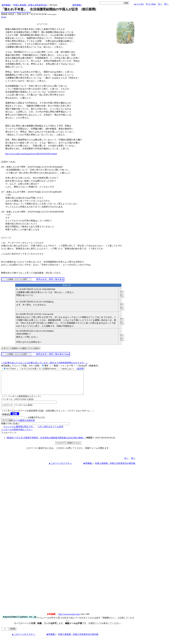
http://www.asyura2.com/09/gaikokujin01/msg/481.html (16, 12)
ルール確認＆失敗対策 (24, 425)
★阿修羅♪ (6, 5)
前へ (166, 4)
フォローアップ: (9, 437)
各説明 (80, 369)
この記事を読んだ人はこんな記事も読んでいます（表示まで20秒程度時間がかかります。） (45, 363)
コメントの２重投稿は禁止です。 (19, 431)
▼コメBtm (151, 4)
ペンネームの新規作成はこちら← (17, 434)
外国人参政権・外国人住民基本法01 (30, 5)
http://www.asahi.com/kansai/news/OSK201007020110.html (31, 154)
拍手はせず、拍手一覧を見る (50, 279)
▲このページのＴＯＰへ (60, 468)
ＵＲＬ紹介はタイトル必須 (50, 431)
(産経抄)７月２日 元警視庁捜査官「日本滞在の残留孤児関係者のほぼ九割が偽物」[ (46, 442)
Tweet (4, 17)
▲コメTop (139, 4)
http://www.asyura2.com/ (69, 619)
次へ (160, 4)
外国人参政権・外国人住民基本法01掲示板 (115, 468)
